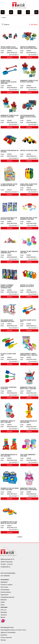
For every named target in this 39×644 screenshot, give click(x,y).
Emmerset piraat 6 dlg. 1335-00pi (8, 422)
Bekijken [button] (10, 57)
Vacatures (4, 615)
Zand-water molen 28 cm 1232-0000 (28, 422)
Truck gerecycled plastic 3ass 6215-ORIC (9, 48)
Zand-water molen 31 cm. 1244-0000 (9, 455)
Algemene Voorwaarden (8, 632)
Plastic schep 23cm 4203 (8, 354)
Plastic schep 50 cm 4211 (28, 321)
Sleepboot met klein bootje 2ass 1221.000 (9, 523)
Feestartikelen (5, 590)
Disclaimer (4, 635)
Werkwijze (4, 612)
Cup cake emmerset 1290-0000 (28, 455)
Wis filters (33, 25)
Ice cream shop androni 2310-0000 (7, 321)
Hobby (3, 602)
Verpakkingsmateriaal (7, 597)
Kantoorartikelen (6, 592)
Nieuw (3, 605)
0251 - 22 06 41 (8, 564)
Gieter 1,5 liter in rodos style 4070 (27, 286)
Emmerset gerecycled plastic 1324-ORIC (10, 116)
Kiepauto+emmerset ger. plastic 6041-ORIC (29, 48)
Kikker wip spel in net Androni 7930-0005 (29, 219)
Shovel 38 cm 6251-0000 (29, 151)
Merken (3, 617)
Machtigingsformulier (7, 627)
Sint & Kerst (4, 587)
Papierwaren (5, 595)
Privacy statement (6, 637)
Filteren (5, 25)
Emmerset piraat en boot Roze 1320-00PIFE (29, 489)
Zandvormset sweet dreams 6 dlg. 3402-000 (29, 354)
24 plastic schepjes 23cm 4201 (9, 388)
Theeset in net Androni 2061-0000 (29, 252)
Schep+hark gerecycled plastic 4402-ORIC (9, 82)
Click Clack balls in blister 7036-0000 (9, 219)
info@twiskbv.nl (5, 567)
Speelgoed (4, 582)
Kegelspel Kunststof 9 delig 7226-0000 (29, 185)
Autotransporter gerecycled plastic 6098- (28, 117)
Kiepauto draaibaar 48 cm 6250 (10, 151)
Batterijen (4, 600)
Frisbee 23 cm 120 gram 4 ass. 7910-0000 (10, 489)
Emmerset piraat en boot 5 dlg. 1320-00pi (28, 388)
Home (3, 18)
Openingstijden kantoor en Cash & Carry (13, 630)
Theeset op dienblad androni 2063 (9, 252)
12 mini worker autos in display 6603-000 (9, 185)
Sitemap (3, 640)
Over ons (4, 610)
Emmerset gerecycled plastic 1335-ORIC (29, 81)
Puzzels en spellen (7, 585)
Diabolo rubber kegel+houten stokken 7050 (7, 287)
